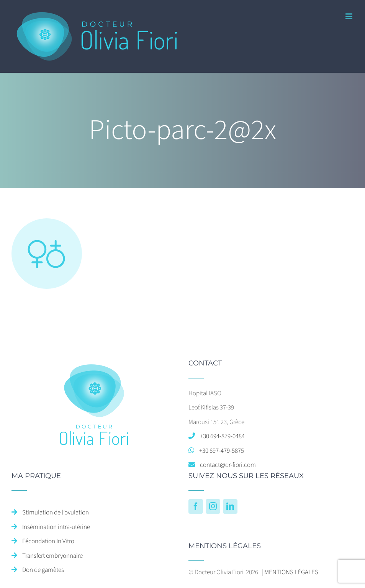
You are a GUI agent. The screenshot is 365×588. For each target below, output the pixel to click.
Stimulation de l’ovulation (56, 513)
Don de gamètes (43, 570)
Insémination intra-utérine (56, 527)
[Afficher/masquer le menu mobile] (349, 16)
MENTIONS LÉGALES (291, 572)
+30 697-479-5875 (222, 451)
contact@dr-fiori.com (228, 465)
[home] (94, 367)
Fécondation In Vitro (48, 541)
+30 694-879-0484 (222, 436)
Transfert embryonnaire (52, 556)
